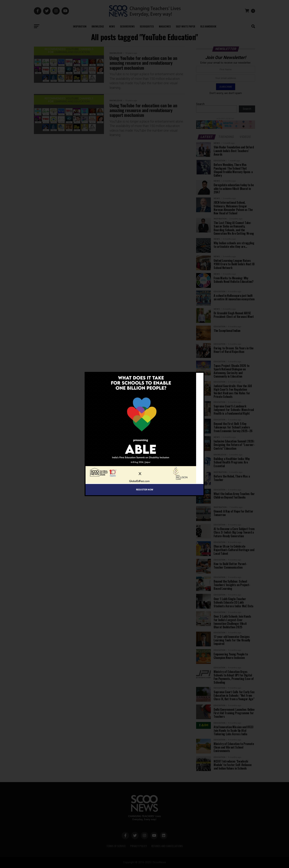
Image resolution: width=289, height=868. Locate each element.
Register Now (145, 490)
